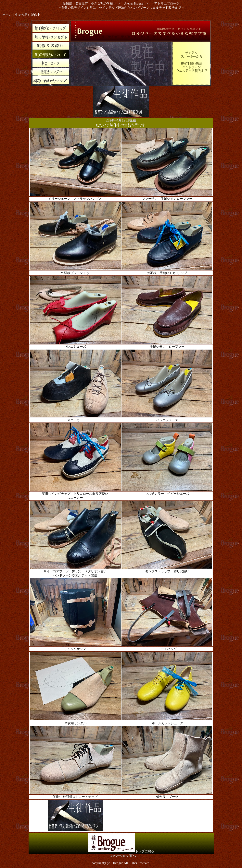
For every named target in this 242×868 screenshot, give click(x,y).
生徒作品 (21, 15)
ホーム (7, 15)
